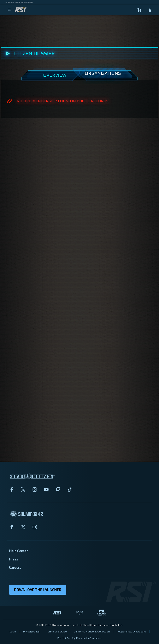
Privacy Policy (31, 632)
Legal (13, 632)
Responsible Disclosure (131, 632)
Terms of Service (57, 632)
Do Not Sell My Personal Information (79, 638)
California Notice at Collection (92, 632)
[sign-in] (150, 10)
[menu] (9, 10)
